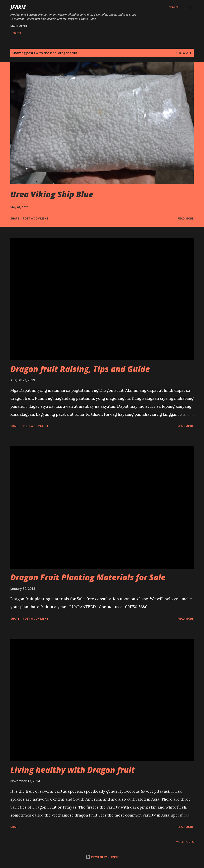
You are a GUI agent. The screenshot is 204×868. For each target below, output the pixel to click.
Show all (184, 53)
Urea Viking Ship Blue (52, 194)
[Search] (174, 7)
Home (17, 33)
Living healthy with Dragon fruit (73, 770)
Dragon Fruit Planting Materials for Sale (88, 577)
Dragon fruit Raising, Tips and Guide (80, 369)
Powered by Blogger (102, 857)
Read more (186, 218)
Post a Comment (36, 218)
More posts (185, 842)
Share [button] (15, 218)
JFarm (18, 7)
